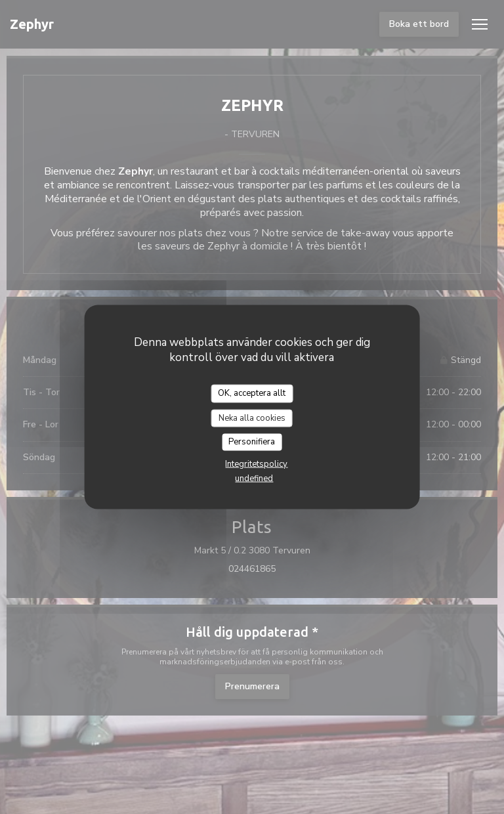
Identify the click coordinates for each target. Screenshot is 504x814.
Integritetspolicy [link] (256, 463)
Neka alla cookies (252, 418)
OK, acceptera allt (252, 393)
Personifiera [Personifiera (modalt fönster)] (252, 442)
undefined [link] (254, 478)
